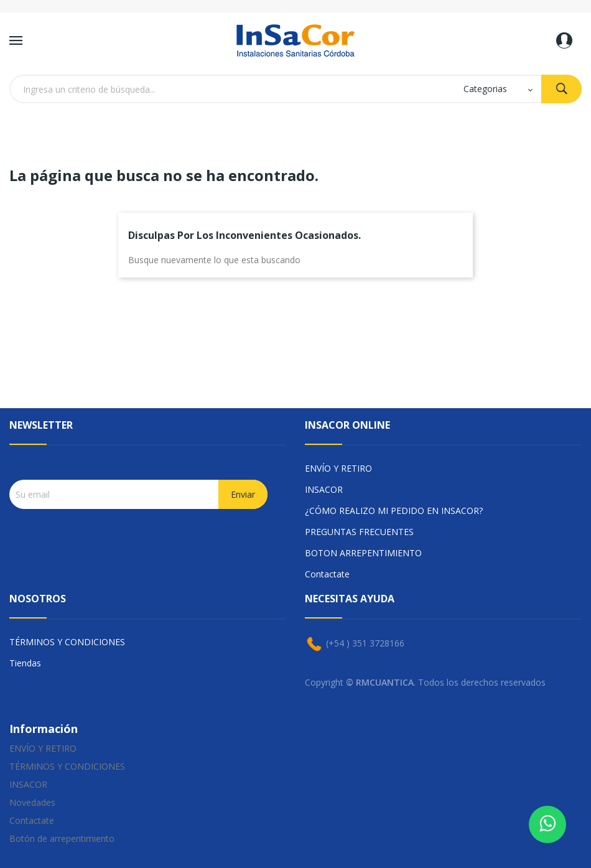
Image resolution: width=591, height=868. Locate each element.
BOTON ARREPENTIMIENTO (363, 553)
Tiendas (25, 663)
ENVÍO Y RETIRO (338, 468)
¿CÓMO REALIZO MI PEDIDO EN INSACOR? (394, 511)
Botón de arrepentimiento (62, 838)
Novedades (32, 802)
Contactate (327, 574)
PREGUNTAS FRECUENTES (359, 532)
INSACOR (324, 489)
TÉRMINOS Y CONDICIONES (67, 642)
